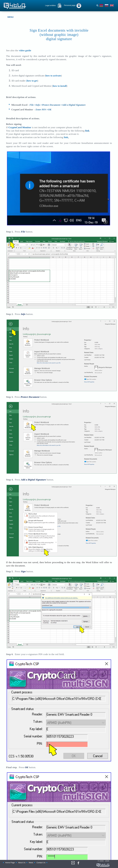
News (31, 865)
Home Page (10, 865)
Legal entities (50, 5)
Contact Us (41, 865)
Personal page (70, 5)
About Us (22, 865)
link (66, 137)
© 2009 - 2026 (98, 865)
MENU (8, 17)
